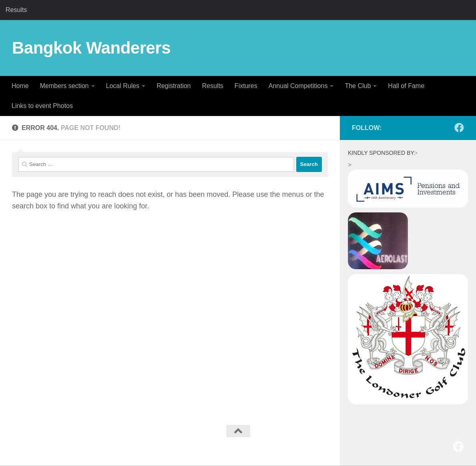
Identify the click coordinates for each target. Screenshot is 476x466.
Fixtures (246, 86)
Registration (174, 86)
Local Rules (123, 86)
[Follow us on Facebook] (459, 128)
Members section (64, 86)
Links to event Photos (42, 106)
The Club (358, 86)
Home (20, 86)
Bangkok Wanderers (91, 48)
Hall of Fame (406, 86)
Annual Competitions (298, 86)
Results (16, 10)
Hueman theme (113, 444)
